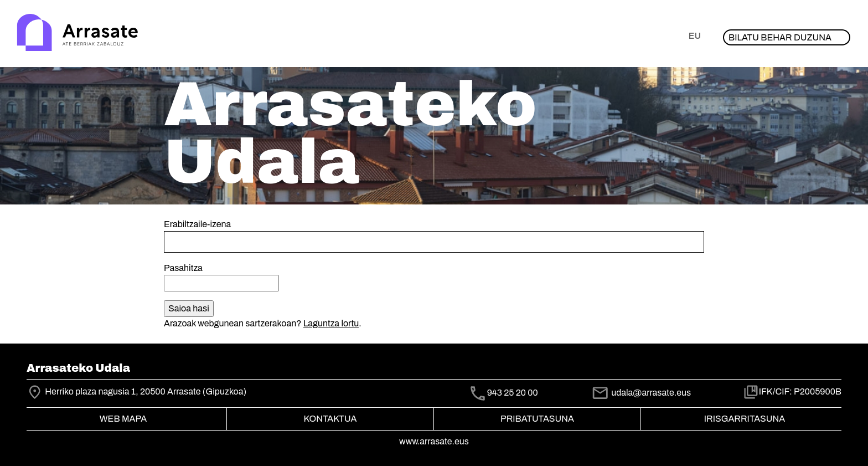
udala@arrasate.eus (641, 393)
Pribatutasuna (537, 419)
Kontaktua (330, 419)
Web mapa (123, 419)
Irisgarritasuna (745, 419)
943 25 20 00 (513, 393)
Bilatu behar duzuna (780, 37)
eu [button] (695, 36)
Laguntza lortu (331, 323)
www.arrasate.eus (434, 441)
